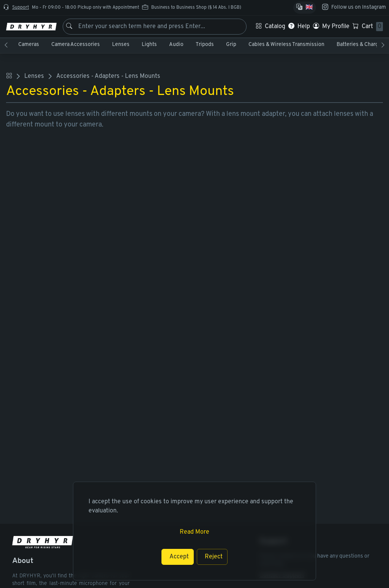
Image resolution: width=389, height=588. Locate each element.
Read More (194, 532)
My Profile (336, 27)
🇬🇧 (309, 8)
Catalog (275, 27)
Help (304, 27)
